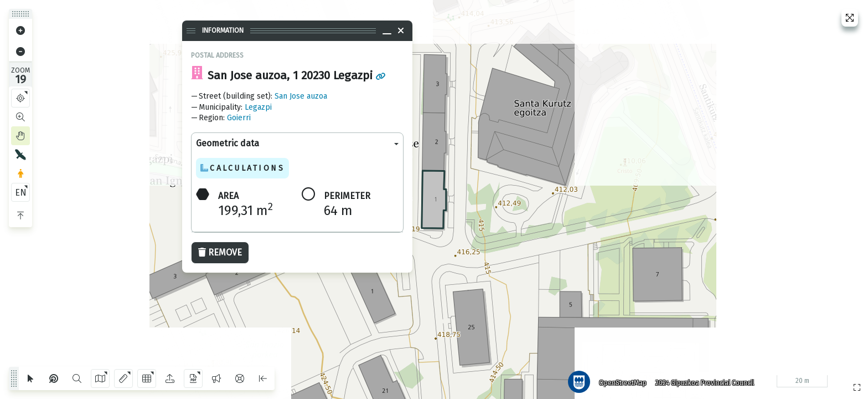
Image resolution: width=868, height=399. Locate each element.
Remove (220, 252)
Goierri (239, 118)
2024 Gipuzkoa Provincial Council (701, 380)
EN (21, 193)
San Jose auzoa (301, 96)
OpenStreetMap (619, 380)
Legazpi (258, 107)
